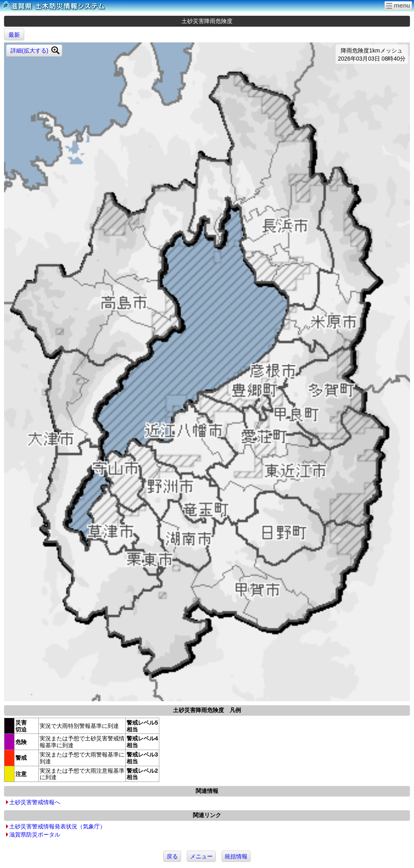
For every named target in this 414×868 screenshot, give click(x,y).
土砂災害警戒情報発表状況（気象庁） (57, 826)
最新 (14, 35)
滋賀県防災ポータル (35, 834)
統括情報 (236, 856)
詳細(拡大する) (29, 50)
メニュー (201, 856)
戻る (172, 856)
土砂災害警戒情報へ (35, 802)
